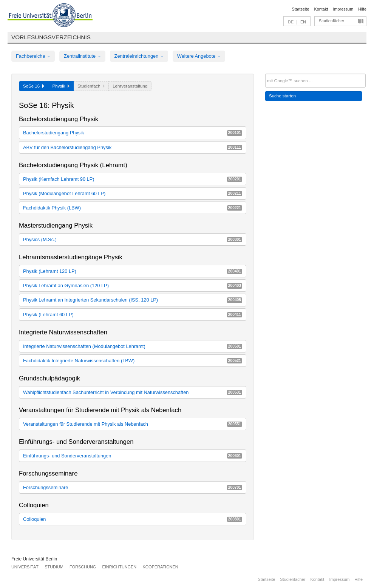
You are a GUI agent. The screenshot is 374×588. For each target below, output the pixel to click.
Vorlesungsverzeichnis (51, 37)
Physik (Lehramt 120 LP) (133, 271)
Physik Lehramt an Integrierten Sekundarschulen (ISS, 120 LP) (133, 300)
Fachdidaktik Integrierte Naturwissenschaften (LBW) (133, 361)
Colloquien (133, 519)
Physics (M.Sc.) (133, 239)
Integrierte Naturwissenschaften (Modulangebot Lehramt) (133, 346)
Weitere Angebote (199, 56)
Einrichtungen (120, 567)
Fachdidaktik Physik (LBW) (133, 208)
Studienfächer (331, 21)
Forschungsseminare (133, 487)
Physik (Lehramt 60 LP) (133, 315)
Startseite (301, 9)
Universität (25, 567)
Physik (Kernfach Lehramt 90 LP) (133, 179)
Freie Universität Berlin (34, 559)
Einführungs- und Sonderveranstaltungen (133, 456)
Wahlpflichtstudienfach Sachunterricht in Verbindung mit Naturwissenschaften (133, 392)
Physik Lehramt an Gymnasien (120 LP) (133, 286)
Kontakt (321, 9)
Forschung (83, 567)
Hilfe (362, 9)
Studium (54, 567)
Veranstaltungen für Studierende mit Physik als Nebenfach (133, 424)
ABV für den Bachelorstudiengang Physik (133, 147)
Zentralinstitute (82, 56)
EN (303, 22)
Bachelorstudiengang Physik (133, 133)
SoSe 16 (34, 86)
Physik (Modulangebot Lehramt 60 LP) (133, 193)
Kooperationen (161, 567)
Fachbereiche (33, 56)
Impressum (343, 9)
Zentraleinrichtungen (139, 56)
